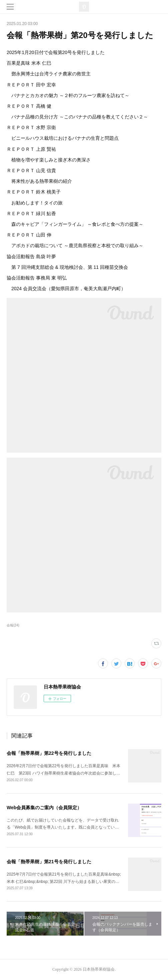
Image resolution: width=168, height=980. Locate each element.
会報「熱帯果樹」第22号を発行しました (49, 753)
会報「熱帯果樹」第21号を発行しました (49, 862)
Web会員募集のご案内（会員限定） (44, 808)
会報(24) (13, 625)
